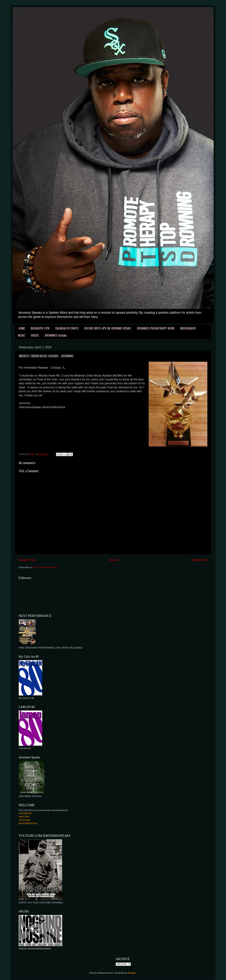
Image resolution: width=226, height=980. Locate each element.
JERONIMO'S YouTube (56, 335)
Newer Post (27, 560)
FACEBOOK (25, 813)
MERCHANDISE (188, 328)
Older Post (199, 560)
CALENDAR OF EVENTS (67, 328)
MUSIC (22, 335)
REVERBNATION (28, 823)
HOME (22, 328)
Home (114, 560)
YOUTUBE (24, 820)
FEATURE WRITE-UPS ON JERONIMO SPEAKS (108, 328)
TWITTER (24, 817)
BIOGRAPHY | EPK (40, 328)
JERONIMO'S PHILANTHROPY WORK (156, 328)
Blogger (132, 973)
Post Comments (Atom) (46, 567)
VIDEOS (35, 335)
